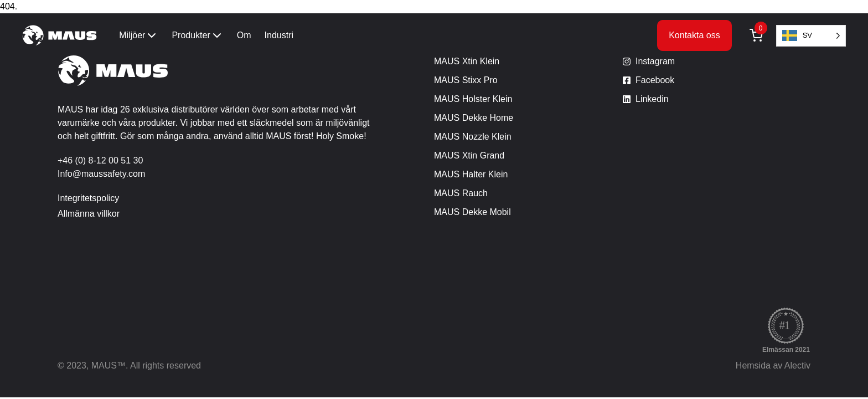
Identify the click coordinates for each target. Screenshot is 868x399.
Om (244, 35)
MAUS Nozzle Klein (473, 137)
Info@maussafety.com (101, 174)
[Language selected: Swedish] (811, 36)
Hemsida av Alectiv (773, 365)
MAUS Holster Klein (473, 99)
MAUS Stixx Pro (466, 80)
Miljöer (139, 35)
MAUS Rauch (461, 193)
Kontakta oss (694, 35)
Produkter (197, 35)
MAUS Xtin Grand (469, 155)
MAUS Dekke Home (474, 118)
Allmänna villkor (89, 214)
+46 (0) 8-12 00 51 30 (100, 160)
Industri (279, 35)
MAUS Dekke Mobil (472, 212)
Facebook (655, 80)
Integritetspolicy (88, 198)
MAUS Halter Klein (471, 174)
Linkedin (652, 99)
